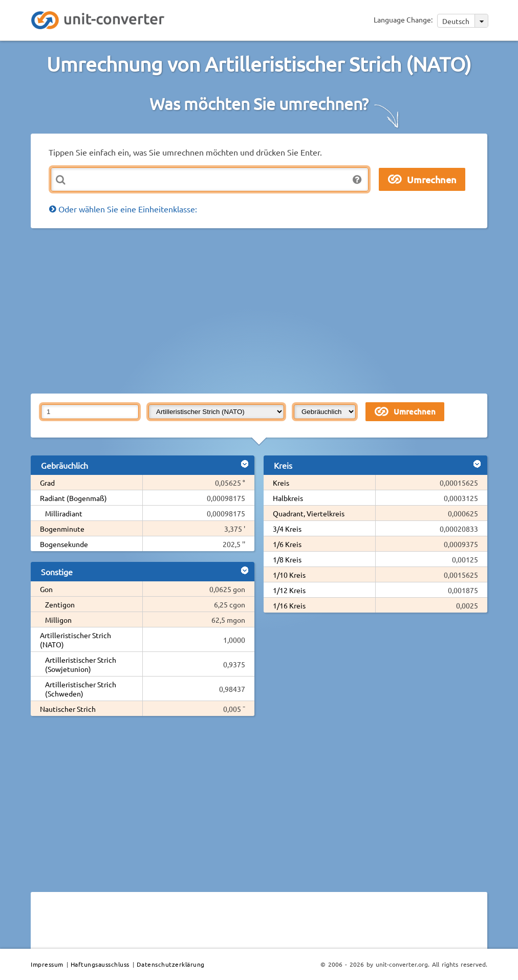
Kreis (281, 483)
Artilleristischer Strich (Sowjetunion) (81, 664)
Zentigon (60, 604)
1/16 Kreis (289, 605)
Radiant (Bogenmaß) (73, 498)
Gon (46, 589)
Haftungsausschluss (100, 964)
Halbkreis (288, 498)
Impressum (47, 964)
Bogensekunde (64, 544)
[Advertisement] (274, 310)
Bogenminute (62, 529)
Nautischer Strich (68, 709)
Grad (47, 483)
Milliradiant (64, 513)
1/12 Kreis (289, 590)
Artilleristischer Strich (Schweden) (81, 689)
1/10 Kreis (289, 575)
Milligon (58, 620)
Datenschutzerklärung (171, 964)
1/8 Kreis (287, 559)
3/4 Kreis (287, 529)
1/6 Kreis (287, 544)
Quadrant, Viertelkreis (309, 513)
